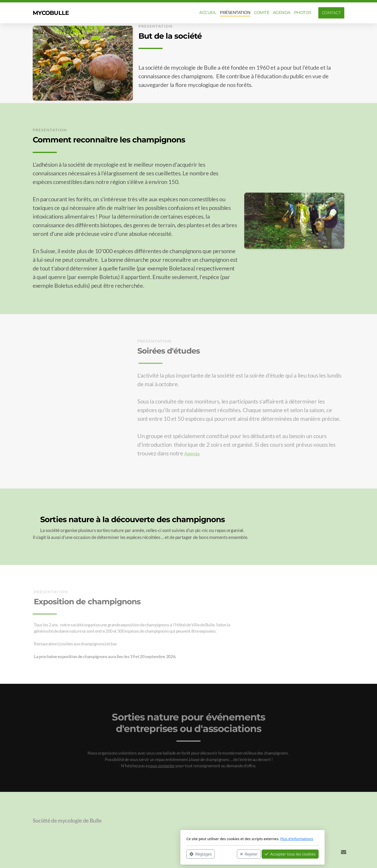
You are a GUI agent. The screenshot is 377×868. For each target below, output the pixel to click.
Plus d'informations (233, 839)
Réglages (137, 854)
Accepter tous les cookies (226, 854)
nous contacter (161, 767)
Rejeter (185, 854)
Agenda (191, 454)
